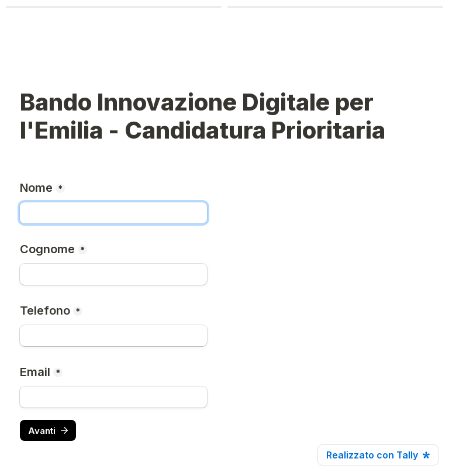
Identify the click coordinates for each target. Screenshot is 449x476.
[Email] (113, 397)
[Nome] (113, 213)
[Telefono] (113, 336)
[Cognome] (113, 274)
